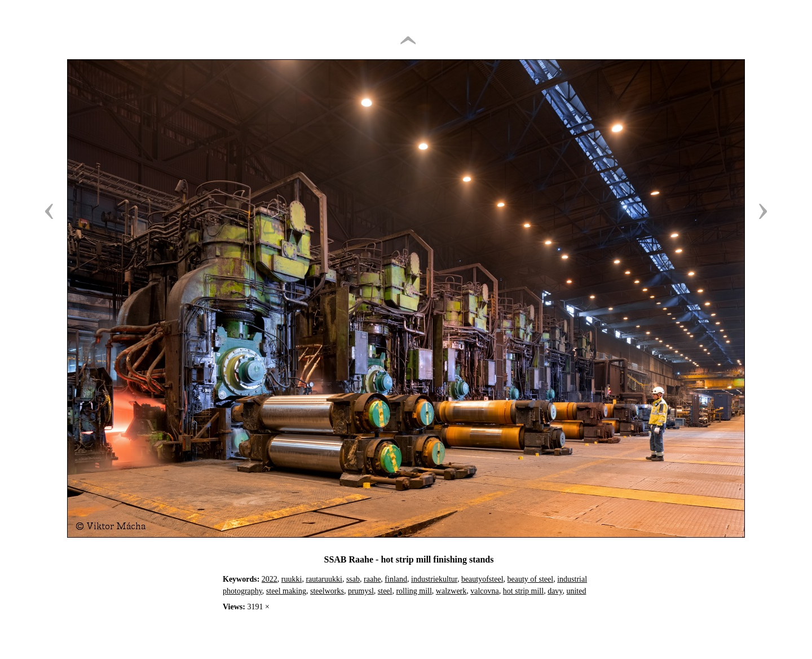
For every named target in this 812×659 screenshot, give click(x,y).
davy (555, 591)
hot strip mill (523, 591)
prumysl (361, 591)
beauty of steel (531, 579)
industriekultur (434, 579)
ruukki (292, 579)
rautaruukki (324, 579)
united (576, 591)
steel (385, 591)
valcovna (485, 591)
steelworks (327, 591)
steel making (286, 591)
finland (396, 579)
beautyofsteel (482, 579)
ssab (353, 579)
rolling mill (414, 591)
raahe (372, 579)
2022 (270, 579)
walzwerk (451, 591)
